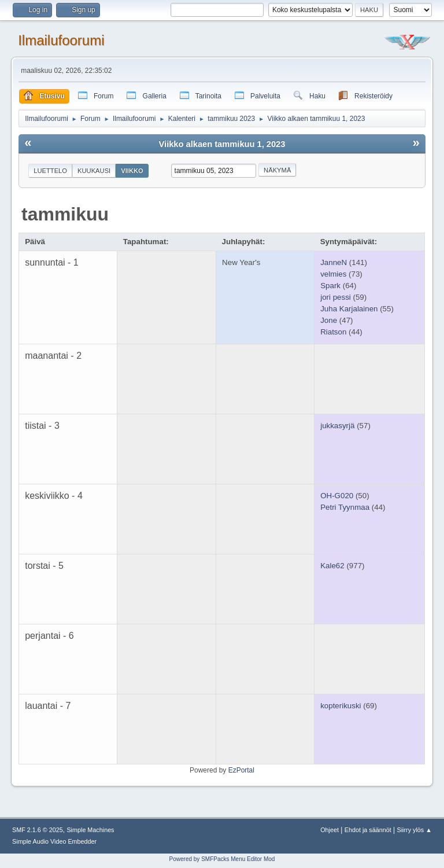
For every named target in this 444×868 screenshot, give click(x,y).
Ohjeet (330, 830)
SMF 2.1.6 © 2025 (38, 830)
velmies (333, 274)
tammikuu (65, 214)
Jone (329, 320)
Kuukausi (94, 171)
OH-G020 (337, 496)
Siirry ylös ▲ (415, 830)
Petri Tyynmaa (345, 507)
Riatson (333, 332)
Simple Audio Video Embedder (54, 841)
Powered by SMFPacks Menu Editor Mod (222, 859)
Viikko (132, 171)
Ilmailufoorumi (61, 40)
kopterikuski (341, 706)
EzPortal (241, 770)
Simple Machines (90, 830)
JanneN (334, 262)
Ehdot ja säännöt (368, 830)
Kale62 (332, 566)
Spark (330, 286)
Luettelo (50, 171)
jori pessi (336, 297)
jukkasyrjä (337, 426)
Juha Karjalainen (349, 309)
